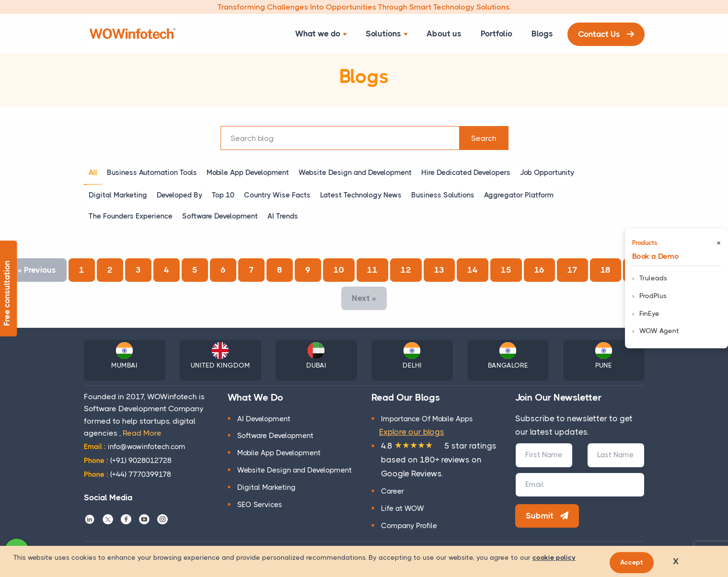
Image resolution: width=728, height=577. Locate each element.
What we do (321, 34)
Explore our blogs (412, 432)
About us (444, 34)
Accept (632, 562)
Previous (37, 270)
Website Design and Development (295, 470)
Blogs (542, 34)
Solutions (387, 34)
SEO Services (260, 505)
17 (572, 270)
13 (439, 270)
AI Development (264, 419)
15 (506, 270)
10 (339, 270)
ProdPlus (653, 296)
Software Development (275, 436)
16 (539, 270)
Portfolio (497, 34)
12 (406, 270)
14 (473, 270)
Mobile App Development (279, 453)
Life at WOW (403, 508)
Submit (547, 516)
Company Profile (409, 526)
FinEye (649, 313)
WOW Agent (659, 331)
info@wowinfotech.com (135, 447)
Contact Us (606, 34)
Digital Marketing (266, 487)
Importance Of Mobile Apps (427, 419)
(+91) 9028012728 (128, 461)
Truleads (653, 278)
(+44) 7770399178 (127, 474)
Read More (142, 433)
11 (372, 270)
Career (393, 491)
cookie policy (554, 557)
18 (606, 270)
